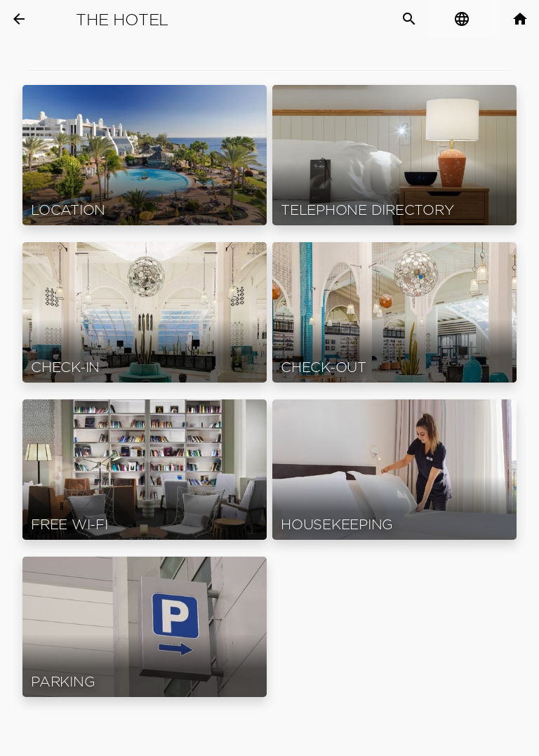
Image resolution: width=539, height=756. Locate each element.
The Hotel (122, 20)
